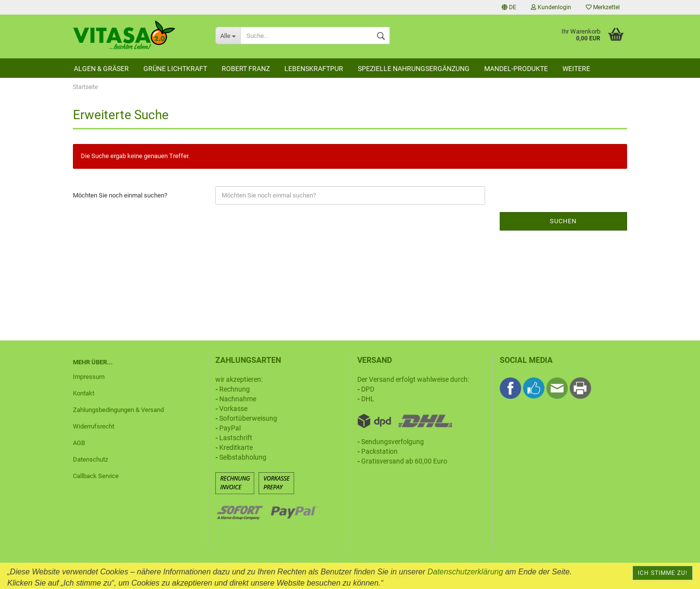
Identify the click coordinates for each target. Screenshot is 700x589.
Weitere (576, 69)
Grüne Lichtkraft (175, 69)
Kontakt (84, 393)
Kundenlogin (551, 7)
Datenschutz (90, 459)
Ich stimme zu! (663, 573)
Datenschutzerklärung (465, 572)
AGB (79, 443)
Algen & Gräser (101, 69)
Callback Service (96, 476)
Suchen (563, 221)
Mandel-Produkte (516, 69)
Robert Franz (246, 69)
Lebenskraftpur (314, 69)
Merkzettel (603, 7)
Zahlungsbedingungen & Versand (118, 410)
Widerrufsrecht (94, 426)
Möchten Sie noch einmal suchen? (120, 195)
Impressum (89, 377)
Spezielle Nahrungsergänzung (414, 69)
